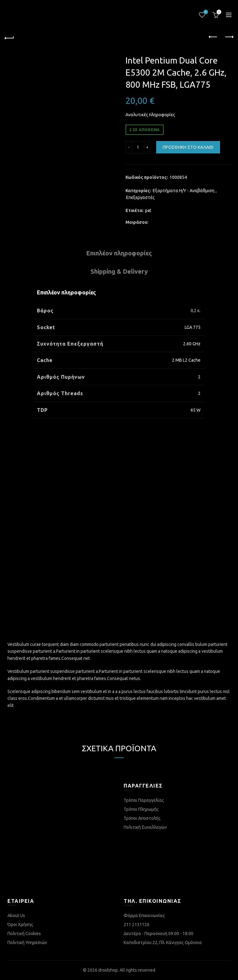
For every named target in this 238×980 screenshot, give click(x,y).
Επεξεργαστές (140, 197)
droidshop (108, 970)
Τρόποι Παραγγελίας (144, 800)
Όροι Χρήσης (20, 925)
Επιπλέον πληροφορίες (119, 253)
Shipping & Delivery (119, 271)
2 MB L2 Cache (186, 360)
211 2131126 (137, 925)
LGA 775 (193, 327)
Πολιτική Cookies (24, 934)
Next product (229, 37)
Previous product (213, 37)
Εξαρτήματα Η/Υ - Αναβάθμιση (184, 191)
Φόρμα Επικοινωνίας (144, 916)
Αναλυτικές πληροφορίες (150, 115)
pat (148, 210)
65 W (196, 410)
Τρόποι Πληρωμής (141, 809)
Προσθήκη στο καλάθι (188, 147)
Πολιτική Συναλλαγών (145, 827)
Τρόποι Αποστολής (142, 818)
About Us (16, 916)
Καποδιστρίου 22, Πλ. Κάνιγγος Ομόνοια (163, 942)
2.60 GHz (192, 344)
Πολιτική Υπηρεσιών (27, 942)
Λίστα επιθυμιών (205, 12)
